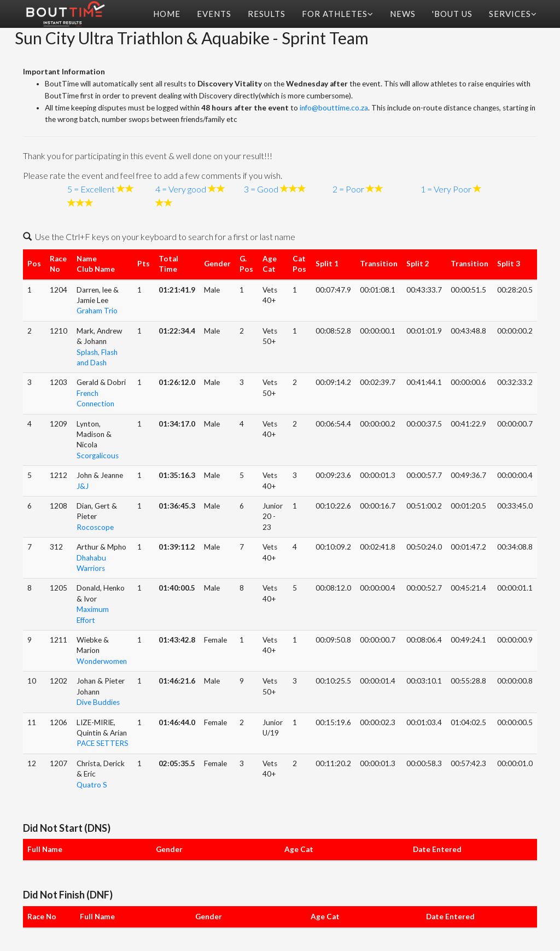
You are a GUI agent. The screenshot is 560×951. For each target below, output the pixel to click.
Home (167, 14)
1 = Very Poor (446, 189)
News (403, 14)
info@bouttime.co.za (334, 108)
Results (267, 14)
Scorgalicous (98, 456)
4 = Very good (181, 189)
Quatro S (92, 785)
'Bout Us (452, 14)
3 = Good (261, 189)
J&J (83, 486)
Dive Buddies (98, 702)
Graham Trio (97, 311)
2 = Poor (348, 189)
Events (214, 14)
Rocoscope (95, 527)
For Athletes (338, 14)
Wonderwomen (102, 661)
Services (513, 14)
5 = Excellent (91, 189)
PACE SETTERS (103, 743)
